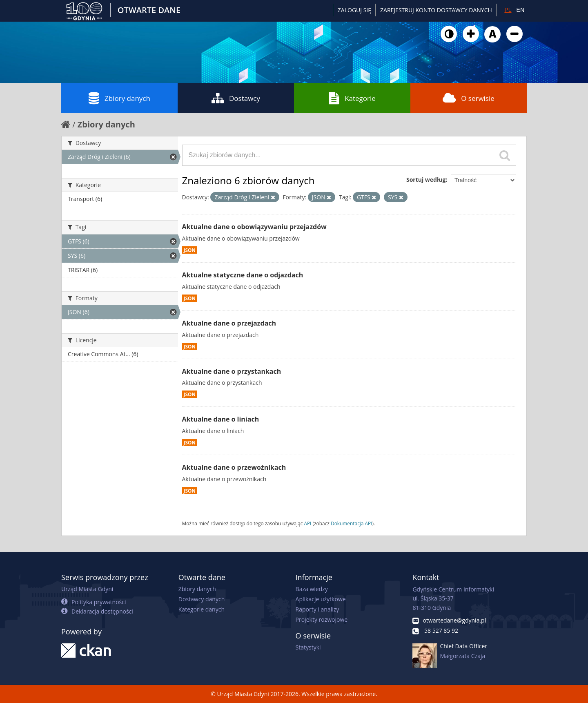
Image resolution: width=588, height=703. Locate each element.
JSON (190, 250)
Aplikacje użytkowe (321, 599)
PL (508, 10)
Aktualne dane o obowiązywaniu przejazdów (254, 227)
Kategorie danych (202, 609)
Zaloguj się (354, 10)
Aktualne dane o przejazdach (229, 323)
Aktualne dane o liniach (221, 419)
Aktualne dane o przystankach (232, 371)
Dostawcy (236, 98)
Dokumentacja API (352, 523)
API (307, 523)
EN (520, 10)
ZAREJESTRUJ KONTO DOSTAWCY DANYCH (436, 10)
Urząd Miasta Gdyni (87, 589)
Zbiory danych (119, 98)
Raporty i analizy (317, 609)
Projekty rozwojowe (322, 619)
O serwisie (469, 98)
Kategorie (352, 98)
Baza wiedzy (312, 589)
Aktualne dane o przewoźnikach (234, 467)
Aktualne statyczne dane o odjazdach (243, 275)
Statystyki (308, 647)
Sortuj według (426, 180)
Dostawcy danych (202, 599)
